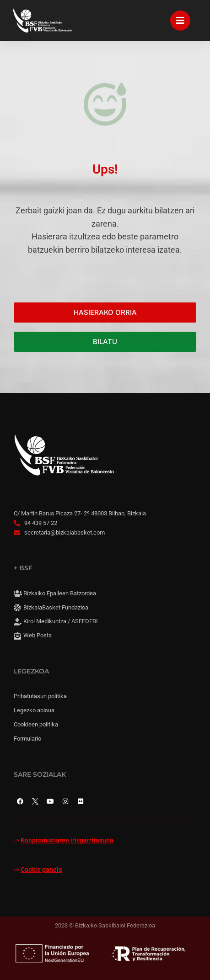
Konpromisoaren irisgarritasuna (67, 840)
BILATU (105, 342)
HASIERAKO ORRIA (105, 312)
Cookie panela (41, 870)
